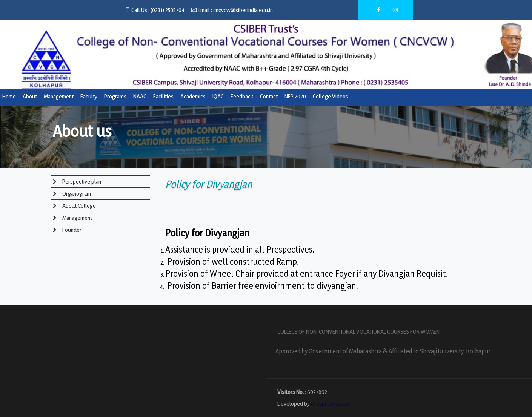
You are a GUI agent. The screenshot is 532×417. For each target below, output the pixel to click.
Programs (115, 96)
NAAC (140, 96)
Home (9, 96)
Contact (269, 96)
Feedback (242, 96)
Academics (193, 96)
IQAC (218, 96)
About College (78, 206)
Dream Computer (331, 404)
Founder (71, 230)
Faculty (89, 96)
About (30, 96)
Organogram (76, 194)
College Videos (331, 96)
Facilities (163, 96)
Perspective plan (81, 182)
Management (59, 96)
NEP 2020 (295, 96)
